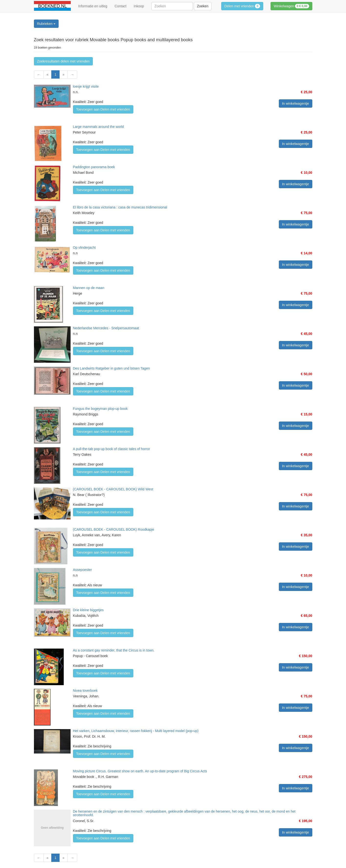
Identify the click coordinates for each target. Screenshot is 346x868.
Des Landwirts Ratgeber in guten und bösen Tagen (111, 368)
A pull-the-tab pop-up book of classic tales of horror (112, 449)
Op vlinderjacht (84, 248)
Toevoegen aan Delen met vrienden (103, 109)
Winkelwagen (291, 6)
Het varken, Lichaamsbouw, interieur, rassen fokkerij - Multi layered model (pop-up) (136, 731)
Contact (120, 6)
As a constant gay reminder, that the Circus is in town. (114, 650)
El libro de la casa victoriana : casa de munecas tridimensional (120, 207)
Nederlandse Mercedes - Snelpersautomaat (106, 328)
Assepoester (83, 570)
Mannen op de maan (89, 288)
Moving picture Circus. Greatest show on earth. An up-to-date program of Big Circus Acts (140, 771)
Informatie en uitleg (93, 6)
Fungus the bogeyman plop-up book (100, 409)
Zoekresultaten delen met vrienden (63, 61)
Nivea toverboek (85, 691)
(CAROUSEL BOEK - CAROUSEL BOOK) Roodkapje (114, 529)
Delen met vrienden (242, 6)
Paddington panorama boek (94, 167)
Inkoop (139, 6)
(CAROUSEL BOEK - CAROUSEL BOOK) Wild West (113, 489)
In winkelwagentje (296, 103)
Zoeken (203, 6)
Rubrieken (46, 24)
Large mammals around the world (99, 127)
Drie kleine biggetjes (88, 610)
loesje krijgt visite (86, 86)
